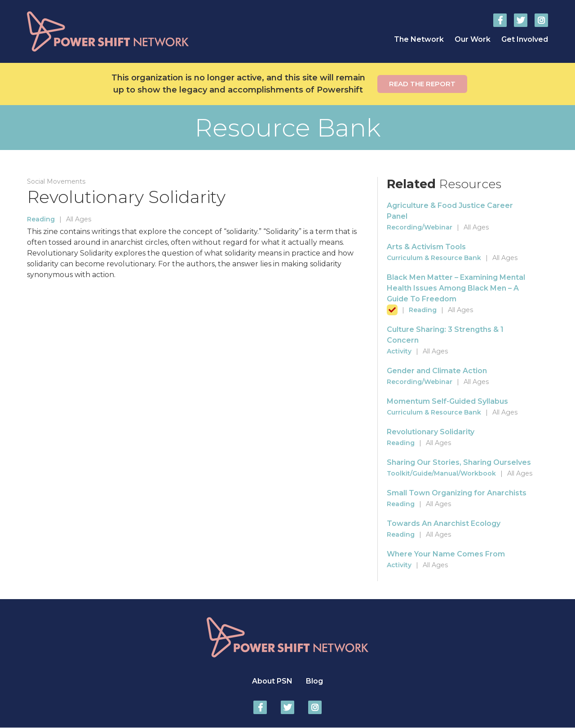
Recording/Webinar (420, 227)
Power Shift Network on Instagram (541, 20)
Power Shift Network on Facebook (500, 20)
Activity (399, 351)
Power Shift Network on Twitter (521, 20)
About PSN (272, 681)
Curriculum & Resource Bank (434, 258)
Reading (41, 219)
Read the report (422, 84)
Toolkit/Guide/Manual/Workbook (441, 473)
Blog (314, 681)
